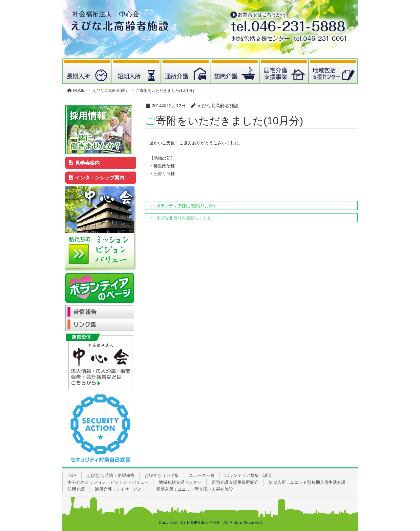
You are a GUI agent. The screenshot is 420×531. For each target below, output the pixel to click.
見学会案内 (84, 163)
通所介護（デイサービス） (120, 489)
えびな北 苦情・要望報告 (111, 475)
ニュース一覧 (202, 475)
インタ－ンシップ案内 (97, 178)
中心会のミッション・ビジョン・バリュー (108, 482)
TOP (72, 475)
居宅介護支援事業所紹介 (235, 482)
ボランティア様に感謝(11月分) (186, 206)
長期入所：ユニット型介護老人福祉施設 (195, 489)
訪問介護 (76, 489)
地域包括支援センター (180, 482)
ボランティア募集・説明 (248, 475)
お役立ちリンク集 (162, 475)
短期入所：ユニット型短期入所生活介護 (307, 482)
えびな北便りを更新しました (184, 218)
